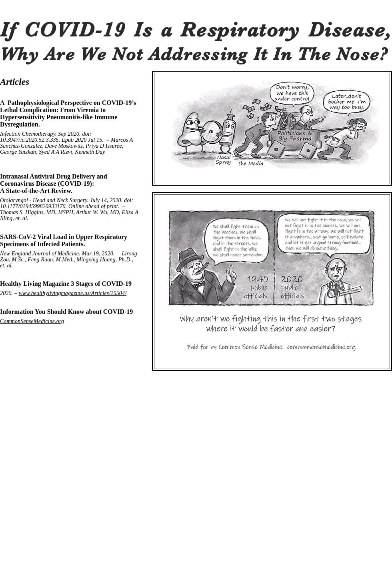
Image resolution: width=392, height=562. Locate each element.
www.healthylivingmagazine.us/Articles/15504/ (73, 293)
